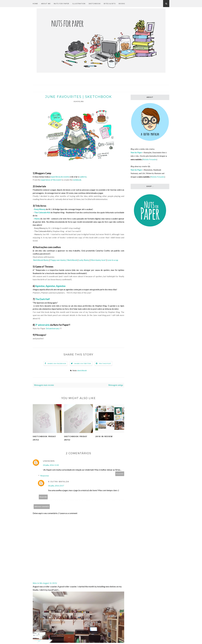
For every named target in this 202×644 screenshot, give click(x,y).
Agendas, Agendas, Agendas (50, 286)
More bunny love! (98, 260)
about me (46, 4)
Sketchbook (95, 4)
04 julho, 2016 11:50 (51, 465)
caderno (83, 177)
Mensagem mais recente (44, 385)
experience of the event (51, 180)
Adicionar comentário (42, 507)
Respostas (45, 476)
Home (35, 4)
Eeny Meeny (40, 209)
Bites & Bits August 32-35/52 (45, 583)
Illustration (79, 4)
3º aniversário (42, 325)
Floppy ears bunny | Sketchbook (64, 260)
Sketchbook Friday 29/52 (44, 438)
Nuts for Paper (62, 4)
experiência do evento (60, 177)
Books (122, 4)
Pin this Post (105, 364)
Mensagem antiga (116, 385)
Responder (120, 474)
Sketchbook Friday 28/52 (76, 438)
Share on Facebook (57, 364)
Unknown (49, 461)
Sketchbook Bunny (41, 260)
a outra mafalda (59, 482)
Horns (37, 219)
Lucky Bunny (84, 260)
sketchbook (82, 371)
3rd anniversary (53, 329)
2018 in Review (104, 437)
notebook (77, 180)
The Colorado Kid (42, 213)
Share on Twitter (83, 364)
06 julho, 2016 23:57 (56, 486)
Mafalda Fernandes (150, 160)
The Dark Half (43, 299)
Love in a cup (113, 260)
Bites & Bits (110, 4)
